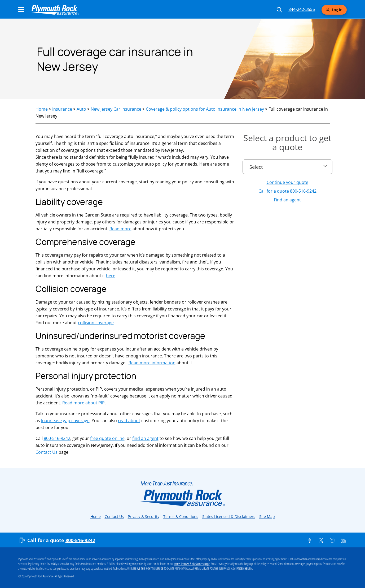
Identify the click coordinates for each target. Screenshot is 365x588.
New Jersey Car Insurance (116, 109)
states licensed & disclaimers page (192, 564)
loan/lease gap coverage (65, 421)
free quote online (107, 438)
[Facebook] (310, 540)
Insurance (62, 109)
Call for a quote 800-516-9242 (287, 191)
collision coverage (96, 323)
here (111, 276)
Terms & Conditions (181, 516)
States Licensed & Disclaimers (229, 516)
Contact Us (47, 452)
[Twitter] (321, 540)
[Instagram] (332, 540)
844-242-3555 (302, 9)
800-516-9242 (57, 438)
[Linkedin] (343, 540)
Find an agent (287, 200)
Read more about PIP (83, 403)
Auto (81, 109)
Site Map (267, 516)
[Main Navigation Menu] (21, 9)
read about (129, 421)
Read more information (152, 363)
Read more (120, 229)
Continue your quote (287, 182)
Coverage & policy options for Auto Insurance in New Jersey (205, 109)
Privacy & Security (144, 516)
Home (42, 109)
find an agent (145, 438)
